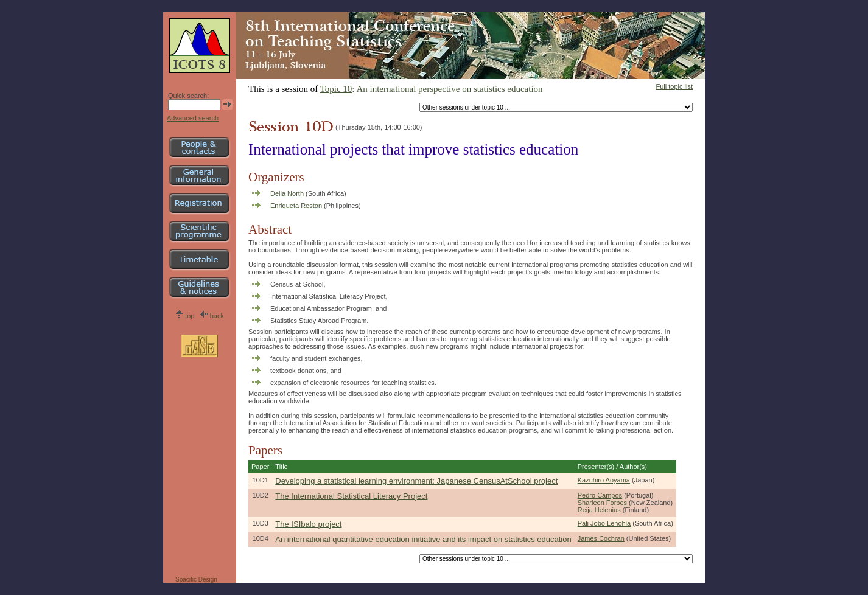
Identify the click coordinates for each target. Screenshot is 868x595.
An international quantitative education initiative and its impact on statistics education (423, 539)
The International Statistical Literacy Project (351, 496)
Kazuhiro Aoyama (604, 480)
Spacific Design (196, 579)
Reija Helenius (599, 510)
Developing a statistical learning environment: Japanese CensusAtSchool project (416, 481)
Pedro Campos (600, 495)
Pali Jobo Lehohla (604, 523)
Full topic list (674, 86)
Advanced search (193, 118)
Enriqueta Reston (296, 206)
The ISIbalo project (308, 524)
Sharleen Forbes (602, 503)
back (217, 316)
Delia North (287, 193)
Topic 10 (336, 89)
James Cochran (601, 538)
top (190, 316)
